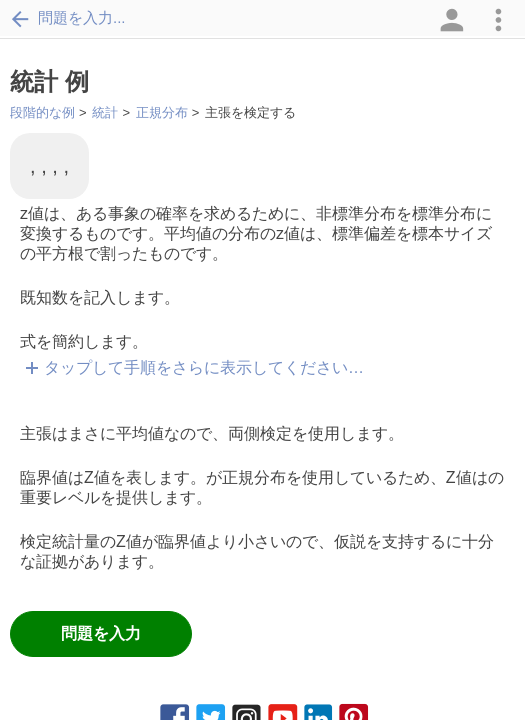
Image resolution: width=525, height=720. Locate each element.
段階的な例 (42, 112)
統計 (105, 112)
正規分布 (162, 112)
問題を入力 (101, 633)
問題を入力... (68, 18)
